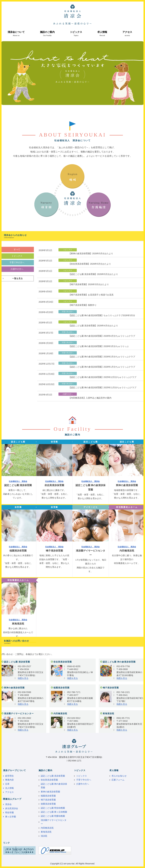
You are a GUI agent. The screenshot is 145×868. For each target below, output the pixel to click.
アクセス (127, 32)
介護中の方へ (83, 784)
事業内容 (9, 780)
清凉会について (16, 32)
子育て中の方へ (84, 780)
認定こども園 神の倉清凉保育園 (54, 786)
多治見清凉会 (12, 808)
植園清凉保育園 (48, 796)
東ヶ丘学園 (11, 817)
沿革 (7, 784)
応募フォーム (118, 780)
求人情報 (102, 32)
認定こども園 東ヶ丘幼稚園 (54, 812)
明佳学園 (9, 812)
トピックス (76, 32)
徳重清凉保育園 (48, 804)
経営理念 (9, 776)
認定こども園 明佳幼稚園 (53, 808)
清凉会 (8, 804)
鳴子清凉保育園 (48, 800)
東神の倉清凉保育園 (50, 792)
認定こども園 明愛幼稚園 (53, 816)
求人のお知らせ (119, 776)
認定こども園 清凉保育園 (53, 776)
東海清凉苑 (46, 832)
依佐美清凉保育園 (49, 780)
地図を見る (23, 731)
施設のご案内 (47, 32)
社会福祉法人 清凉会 (18, 603)
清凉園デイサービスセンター (54, 822)
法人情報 (9, 788)
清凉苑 (44, 836)
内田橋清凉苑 (47, 828)
